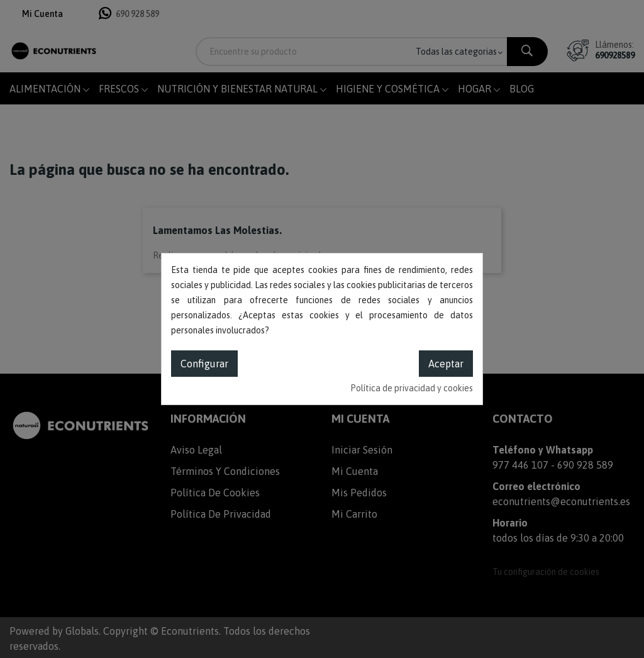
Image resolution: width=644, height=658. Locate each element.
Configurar (204, 364)
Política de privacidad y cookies (412, 388)
